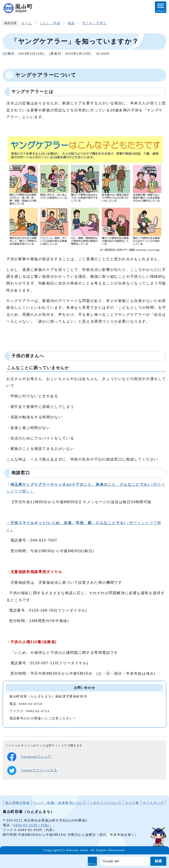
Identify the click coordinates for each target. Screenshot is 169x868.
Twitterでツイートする (32, 770)
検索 (158, 861)
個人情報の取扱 (18, 803)
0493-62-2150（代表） (33, 825)
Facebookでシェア (29, 757)
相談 (71, 23)
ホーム (92, 864)
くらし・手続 (50, 23)
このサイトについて (106, 803)
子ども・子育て (94, 23)
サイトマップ (153, 803)
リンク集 (132, 803)
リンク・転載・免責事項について (60, 803)
